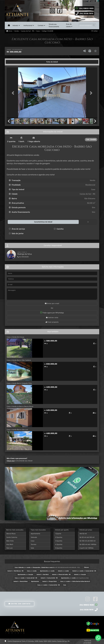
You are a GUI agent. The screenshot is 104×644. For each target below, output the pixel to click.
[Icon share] (53, 11)
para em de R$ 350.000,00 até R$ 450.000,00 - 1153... (48, 567)
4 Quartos (59, 544)
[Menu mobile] (9, 25)
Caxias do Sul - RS (28, 31)
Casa (38, 31)
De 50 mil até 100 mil (87, 537)
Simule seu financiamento (54, 25)
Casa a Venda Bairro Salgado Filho (19, 383)
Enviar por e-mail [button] (52, 303)
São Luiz (9, 548)
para (32, 571)
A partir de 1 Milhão (86, 548)
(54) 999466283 (23, 257)
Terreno (34, 544)
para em (84, 571)
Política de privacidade (87, 642)
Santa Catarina (12, 537)
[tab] (13, 62)
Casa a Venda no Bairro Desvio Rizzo (20, 406)
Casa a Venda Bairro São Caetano (19, 360)
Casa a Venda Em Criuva (15, 337)
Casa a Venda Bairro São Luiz (17, 429)
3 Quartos (59, 541)
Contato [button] (41, 25)
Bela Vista (10, 541)
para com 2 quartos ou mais (75, 578)
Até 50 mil (83, 534)
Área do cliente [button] (69, 25)
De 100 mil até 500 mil (87, 541)
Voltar (95, 31)
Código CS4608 (47, 31)
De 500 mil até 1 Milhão (88, 544)
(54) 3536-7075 (86, 13)
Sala (32, 548)
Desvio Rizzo (11, 534)
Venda (17, 31)
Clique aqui (11, 461)
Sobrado (34, 537)
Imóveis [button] (15, 25)
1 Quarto (58, 534)
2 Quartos (59, 537)
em (15, 571)
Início (9, 31)
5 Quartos (59, 548)
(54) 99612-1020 (86, 8)
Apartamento (35, 534)
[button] (14, 93)
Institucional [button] (28, 25)
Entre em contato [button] (19, 604)
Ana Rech (10, 544)
